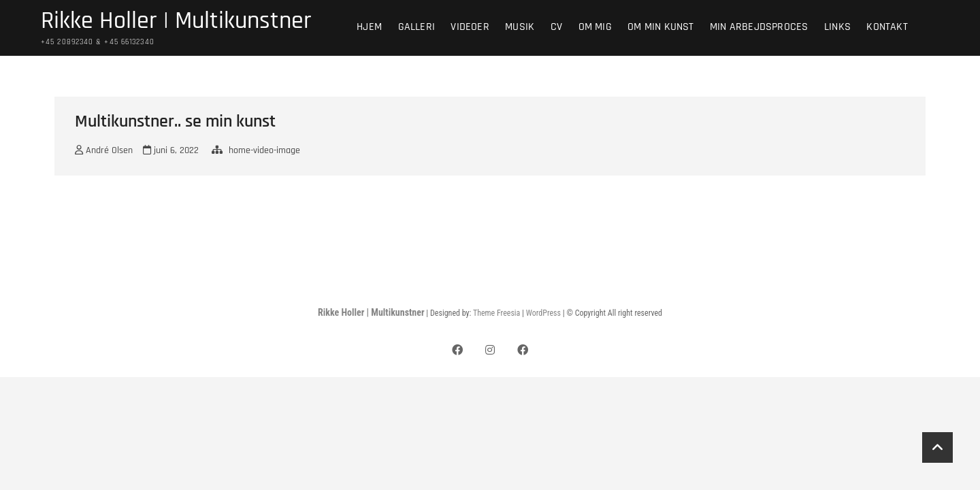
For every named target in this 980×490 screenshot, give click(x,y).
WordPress (543, 313)
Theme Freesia (496, 313)
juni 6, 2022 (171, 150)
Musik (520, 27)
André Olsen (104, 150)
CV (556, 27)
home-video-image (264, 150)
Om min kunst (660, 27)
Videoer (470, 27)
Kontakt (887, 27)
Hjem (369, 27)
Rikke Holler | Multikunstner (176, 21)
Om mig (595, 27)
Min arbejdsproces (759, 27)
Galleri (416, 27)
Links (837, 27)
